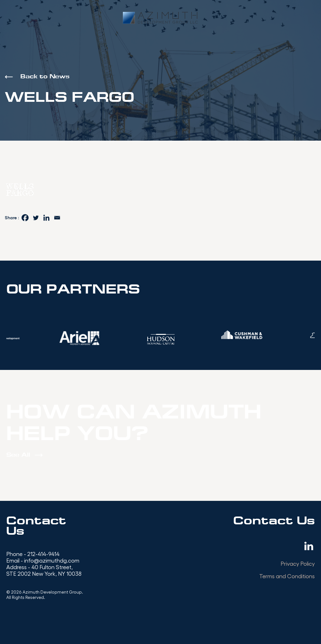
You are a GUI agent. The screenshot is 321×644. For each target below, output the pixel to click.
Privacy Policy (298, 563)
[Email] (57, 218)
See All (18, 455)
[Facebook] (25, 218)
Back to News (45, 77)
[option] (79, 338)
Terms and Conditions (287, 576)
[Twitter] (36, 218)
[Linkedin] (46, 218)
